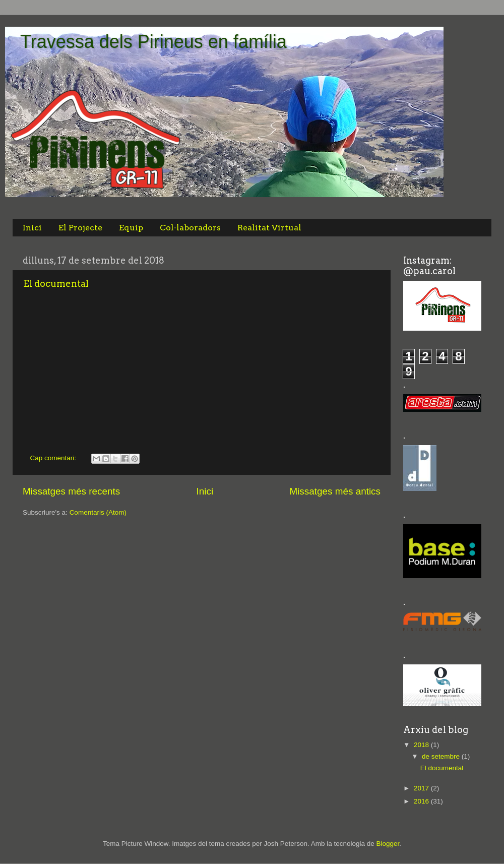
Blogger (388, 844)
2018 (422, 745)
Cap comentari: (54, 458)
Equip (131, 228)
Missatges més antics (335, 491)
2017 (422, 788)
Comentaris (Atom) (98, 512)
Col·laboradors (190, 228)
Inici (32, 228)
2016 (422, 801)
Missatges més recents (71, 491)
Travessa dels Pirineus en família (153, 42)
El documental (56, 284)
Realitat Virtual (269, 228)
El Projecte (80, 228)
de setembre (442, 756)
